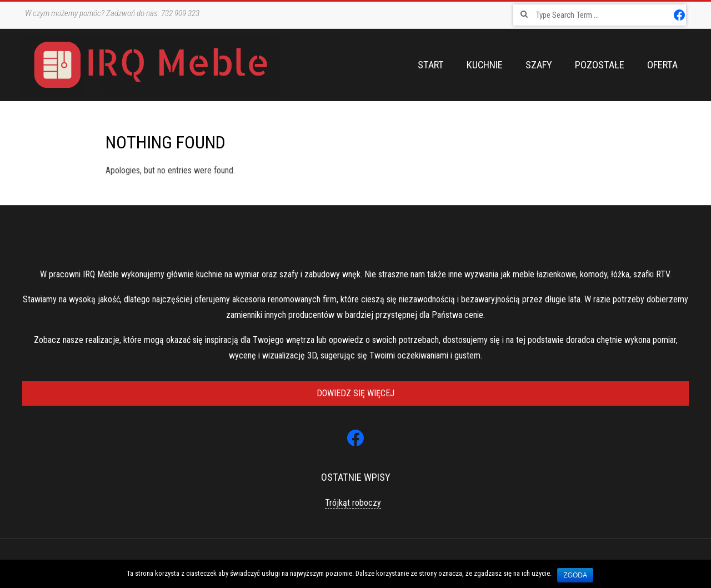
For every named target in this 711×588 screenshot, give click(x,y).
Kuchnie (485, 65)
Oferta (662, 65)
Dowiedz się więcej (355, 393)
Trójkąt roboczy (353, 503)
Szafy (539, 65)
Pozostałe (600, 65)
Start (431, 65)
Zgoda (575, 575)
